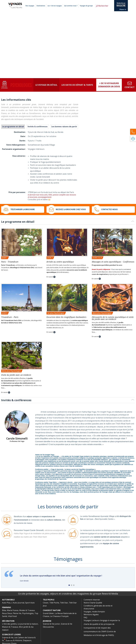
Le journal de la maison (28, 624)
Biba (4, 610)
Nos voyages (30, 6)
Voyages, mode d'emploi (94, 612)
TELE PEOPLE (49, 600)
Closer (46, 603)
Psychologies (28, 613)
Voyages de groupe (86, 6)
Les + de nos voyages (55, 6)
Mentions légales (101, 2)
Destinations (41, 6)
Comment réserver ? (90, 2)
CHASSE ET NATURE (52, 610)
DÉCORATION (8, 621)
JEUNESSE (47, 621)
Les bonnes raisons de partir (64, 127)
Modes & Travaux (27, 610)
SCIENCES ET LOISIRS (11, 635)
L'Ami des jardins (9, 624)
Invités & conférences (38, 127)
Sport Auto (30, 603)
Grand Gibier (48, 613)
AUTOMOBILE (8, 600)
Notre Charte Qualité (93, 603)
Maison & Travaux (10, 627)
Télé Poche (54, 603)
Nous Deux (7, 613)
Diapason (27, 640)
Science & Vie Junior (51, 624)
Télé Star (64, 603)
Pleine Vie (17, 613)
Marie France (13, 610)
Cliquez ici (123, 9)
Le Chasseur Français (59, 616)
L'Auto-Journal (18, 603)
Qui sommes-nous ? (71, 6)
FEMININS (7, 607)
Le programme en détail (13, 127)
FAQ (85, 617)
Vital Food (12, 616)
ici (49, 199)
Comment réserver (92, 600)
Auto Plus (6, 603)
